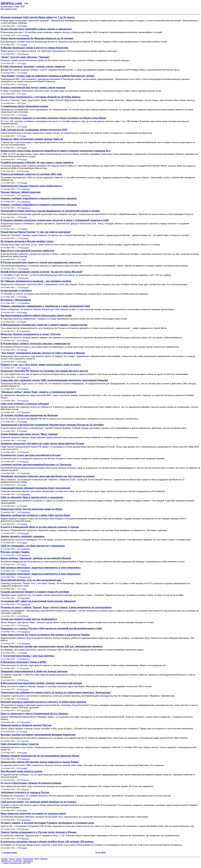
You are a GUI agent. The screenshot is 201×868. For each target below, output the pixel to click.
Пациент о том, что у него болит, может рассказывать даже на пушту (41, 365)
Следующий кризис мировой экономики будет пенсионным (35, 488)
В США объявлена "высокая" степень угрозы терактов (33, 66)
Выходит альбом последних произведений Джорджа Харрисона (38, 735)
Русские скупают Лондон (15, 552)
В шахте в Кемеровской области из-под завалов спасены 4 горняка (40, 527)
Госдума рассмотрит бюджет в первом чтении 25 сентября (35, 592)
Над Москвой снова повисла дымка (21, 771)
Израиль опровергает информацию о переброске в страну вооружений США (45, 306)
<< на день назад (9, 853)
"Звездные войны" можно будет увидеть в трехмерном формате (38, 392)
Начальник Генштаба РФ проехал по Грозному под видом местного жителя (44, 371)
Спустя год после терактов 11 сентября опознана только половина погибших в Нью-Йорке (53, 118)
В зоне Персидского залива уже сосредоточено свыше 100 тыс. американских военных (52, 646)
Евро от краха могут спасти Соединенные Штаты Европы (34, 714)
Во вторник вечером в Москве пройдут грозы (27, 241)
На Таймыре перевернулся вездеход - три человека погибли (36, 281)
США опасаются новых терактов (20, 744)
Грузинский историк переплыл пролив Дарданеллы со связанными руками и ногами (50, 211)
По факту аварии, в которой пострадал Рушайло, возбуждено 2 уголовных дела (47, 823)
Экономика (26, 331)
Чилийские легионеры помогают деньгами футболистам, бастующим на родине (47, 476)
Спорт (24, 63)
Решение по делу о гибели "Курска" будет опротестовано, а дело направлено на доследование (56, 607)
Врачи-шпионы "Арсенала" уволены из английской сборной (36, 558)
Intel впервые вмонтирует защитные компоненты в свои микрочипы (41, 568)
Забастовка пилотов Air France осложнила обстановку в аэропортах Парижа (45, 635)
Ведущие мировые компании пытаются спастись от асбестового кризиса (43, 702)
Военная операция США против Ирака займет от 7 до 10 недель (38, 17)
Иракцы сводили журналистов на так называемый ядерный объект (40, 756)
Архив (19, 859)
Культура (25, 238)
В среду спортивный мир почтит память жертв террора (33, 88)
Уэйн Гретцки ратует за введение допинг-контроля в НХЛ (34, 130)
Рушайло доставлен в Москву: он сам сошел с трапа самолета (37, 162)
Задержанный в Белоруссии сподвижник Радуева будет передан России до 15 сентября (52, 425)
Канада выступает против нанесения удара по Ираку (31, 509)
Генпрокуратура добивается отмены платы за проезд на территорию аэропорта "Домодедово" (56, 693)
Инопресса (26, 189)
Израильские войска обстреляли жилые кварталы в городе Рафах (39, 762)
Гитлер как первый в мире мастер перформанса (29, 619)
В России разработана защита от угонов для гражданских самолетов (41, 262)
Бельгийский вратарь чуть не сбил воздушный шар (31, 580)
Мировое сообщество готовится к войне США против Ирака (35, 515)
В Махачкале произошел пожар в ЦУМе (23, 662)
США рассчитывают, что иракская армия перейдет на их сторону (39, 802)
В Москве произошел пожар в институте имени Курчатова (34, 48)
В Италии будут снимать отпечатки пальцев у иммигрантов (35, 344)
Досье (12, 859)
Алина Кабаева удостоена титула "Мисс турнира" (29, 434)
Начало (4, 859)
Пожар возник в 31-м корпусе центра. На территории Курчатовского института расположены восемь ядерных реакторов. (59, 51)
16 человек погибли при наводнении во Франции (29, 415)
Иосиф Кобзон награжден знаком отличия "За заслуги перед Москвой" (42, 272)
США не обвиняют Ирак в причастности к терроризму (32, 497)
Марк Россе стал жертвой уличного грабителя (27, 251)
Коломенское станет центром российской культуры (31, 455)
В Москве (18, 861)
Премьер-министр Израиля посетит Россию (26, 725)
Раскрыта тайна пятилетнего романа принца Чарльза (32, 139)
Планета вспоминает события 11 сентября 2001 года (31, 174)
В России (25, 35)
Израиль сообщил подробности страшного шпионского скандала (39, 198)
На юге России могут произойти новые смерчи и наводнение (36, 29)
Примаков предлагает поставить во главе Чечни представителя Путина (42, 443)
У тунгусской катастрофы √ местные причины (28, 656)
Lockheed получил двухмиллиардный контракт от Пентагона (36, 465)
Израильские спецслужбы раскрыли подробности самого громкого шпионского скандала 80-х (56, 151)
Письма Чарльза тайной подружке (21, 192)
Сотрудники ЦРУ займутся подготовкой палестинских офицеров (38, 601)
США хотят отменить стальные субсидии (25, 404)
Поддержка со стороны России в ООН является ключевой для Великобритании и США (51, 628)
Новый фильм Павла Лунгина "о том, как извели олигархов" (36, 232)
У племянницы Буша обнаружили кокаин (24, 106)
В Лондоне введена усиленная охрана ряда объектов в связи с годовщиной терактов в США (55, 220)
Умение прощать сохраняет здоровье (23, 536)
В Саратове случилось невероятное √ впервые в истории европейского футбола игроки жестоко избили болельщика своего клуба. (64, 319)
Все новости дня (9, 9)
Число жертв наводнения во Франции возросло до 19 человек (37, 38)
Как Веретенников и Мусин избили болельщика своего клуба (36, 315)
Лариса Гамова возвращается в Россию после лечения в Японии (39, 832)
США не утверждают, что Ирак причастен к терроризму (33, 546)
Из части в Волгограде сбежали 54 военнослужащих (31, 783)
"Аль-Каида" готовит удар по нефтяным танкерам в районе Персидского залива (47, 76)
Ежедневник (28, 859)
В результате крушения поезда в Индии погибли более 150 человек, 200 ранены (47, 842)
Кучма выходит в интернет (16, 291)
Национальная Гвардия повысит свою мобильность (31, 186)
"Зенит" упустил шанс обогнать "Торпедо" (25, 57)
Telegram (44, 859)
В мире (24, 26)
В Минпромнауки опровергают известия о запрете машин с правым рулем (44, 325)
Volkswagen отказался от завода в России (25, 792)
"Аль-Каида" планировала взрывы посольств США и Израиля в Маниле (43, 353)
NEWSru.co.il (7, 861)
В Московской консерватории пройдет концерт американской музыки (41, 683)
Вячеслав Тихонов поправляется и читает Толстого (31, 334)
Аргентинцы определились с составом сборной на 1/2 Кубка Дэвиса (40, 97)
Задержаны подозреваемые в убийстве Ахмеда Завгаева (34, 671)
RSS (37, 859)
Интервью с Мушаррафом (16, 300)
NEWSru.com (11, 3)
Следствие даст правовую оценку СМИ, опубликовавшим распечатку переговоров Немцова (54, 380)
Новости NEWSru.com (12, 863)
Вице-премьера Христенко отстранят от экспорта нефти (33, 813)
